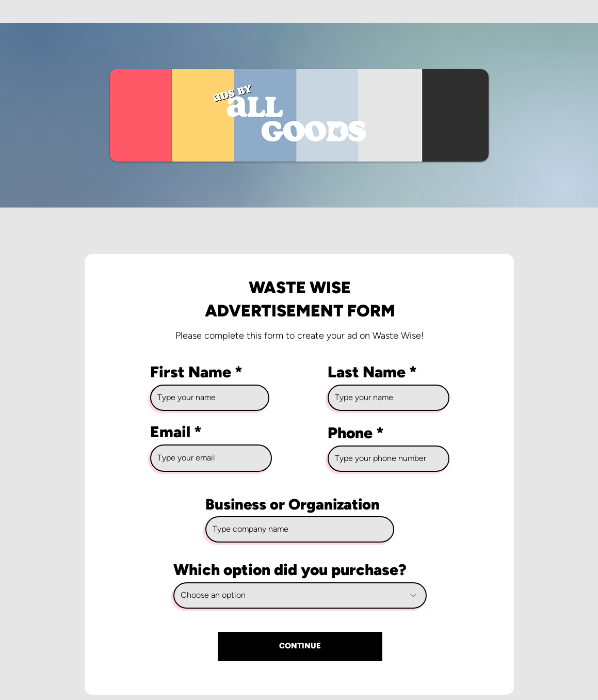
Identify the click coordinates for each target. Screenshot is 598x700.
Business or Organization (293, 504)
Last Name (367, 372)
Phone (350, 433)
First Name (191, 372)
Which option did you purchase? (290, 570)
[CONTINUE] (300, 646)
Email (170, 432)
